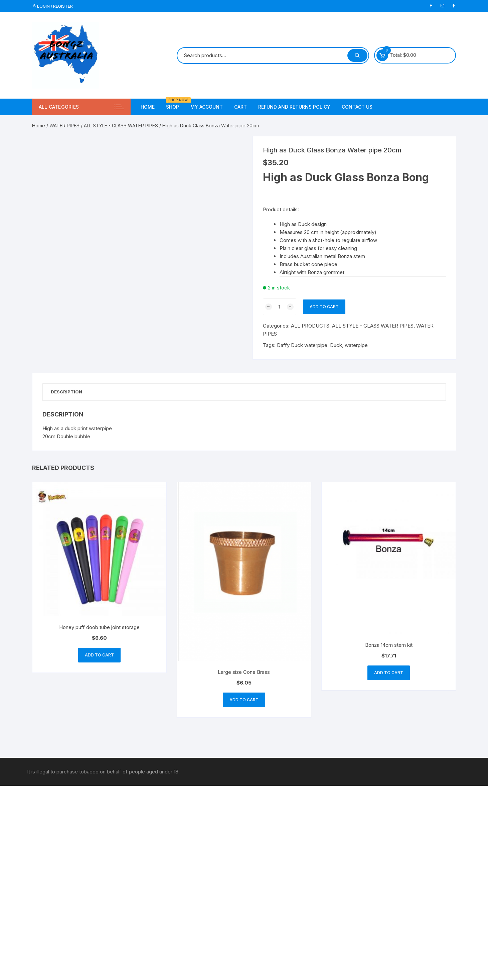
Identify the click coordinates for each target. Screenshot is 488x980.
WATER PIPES (64, 126)
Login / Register (52, 6)
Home (148, 107)
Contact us (357, 107)
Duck (336, 345)
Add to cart (324, 307)
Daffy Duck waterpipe (302, 345)
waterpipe (356, 345)
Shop (175, 104)
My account (207, 107)
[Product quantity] (280, 307)
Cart (240, 107)
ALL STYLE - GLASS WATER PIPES (121, 126)
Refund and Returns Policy (294, 107)
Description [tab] (68, 392)
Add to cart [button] (99, 656)
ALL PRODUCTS (310, 326)
